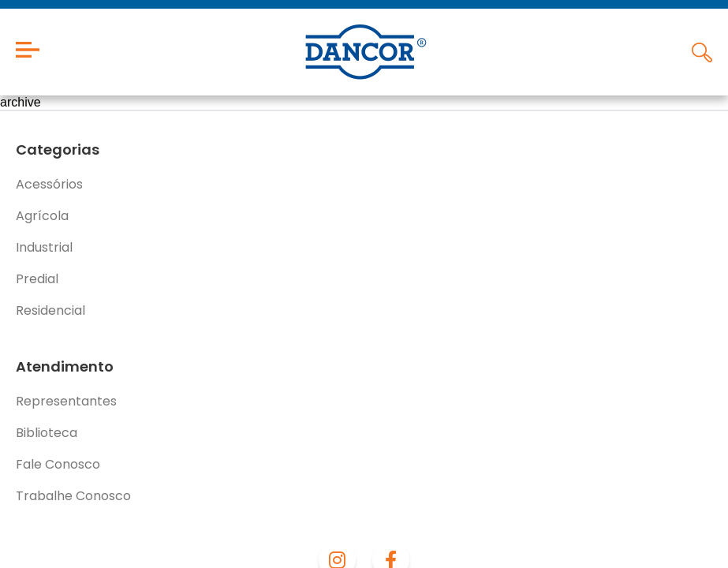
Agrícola (42, 216)
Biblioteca (47, 433)
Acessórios (49, 184)
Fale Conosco (58, 464)
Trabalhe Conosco (73, 496)
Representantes (66, 401)
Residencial (50, 310)
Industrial (44, 247)
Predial (37, 279)
